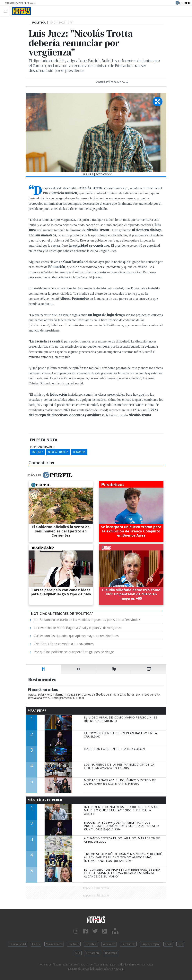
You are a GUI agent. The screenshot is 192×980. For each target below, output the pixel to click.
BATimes (111, 953)
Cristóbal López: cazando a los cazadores (64, 644)
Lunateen (93, 953)
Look (168, 944)
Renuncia (79, 452)
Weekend (109, 944)
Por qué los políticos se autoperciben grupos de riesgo (74, 652)
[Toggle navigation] (6, 11)
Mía (78, 953)
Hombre (91, 944)
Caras (36, 944)
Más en (50, 475)
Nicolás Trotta (58, 452)
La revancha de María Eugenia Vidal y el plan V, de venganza (78, 628)
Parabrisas (128, 944)
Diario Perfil (18, 944)
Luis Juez (38, 452)
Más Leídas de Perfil (45, 800)
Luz (180, 944)
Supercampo (150, 944)
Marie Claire (54, 944)
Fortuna (74, 944)
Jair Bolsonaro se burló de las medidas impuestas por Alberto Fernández (87, 620)
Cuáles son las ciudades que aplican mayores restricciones (76, 636)
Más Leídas (37, 711)
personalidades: (42, 447)
